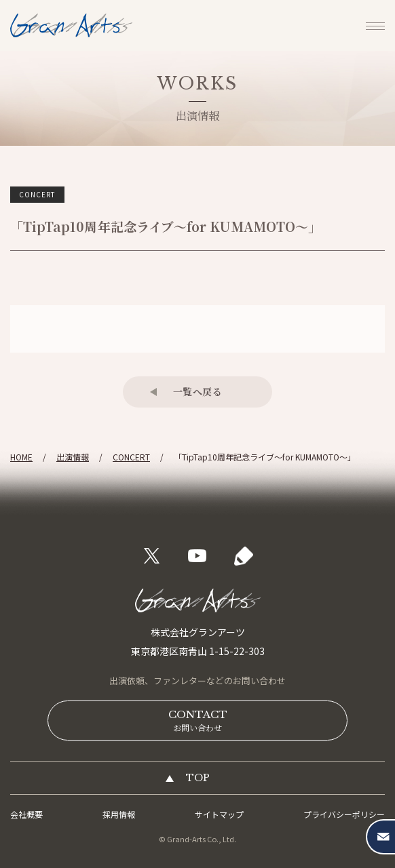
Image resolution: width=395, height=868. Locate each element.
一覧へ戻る (198, 391)
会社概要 (26, 814)
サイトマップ (219, 814)
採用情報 (119, 814)
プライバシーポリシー (344, 814)
